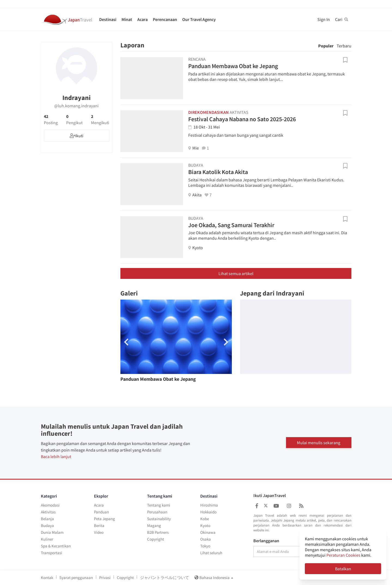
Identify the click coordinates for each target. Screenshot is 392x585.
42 (51, 120)
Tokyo (205, 546)
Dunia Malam (52, 532)
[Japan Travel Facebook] (257, 506)
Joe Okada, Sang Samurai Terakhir (231, 225)
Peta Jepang (104, 519)
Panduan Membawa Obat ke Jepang (233, 66)
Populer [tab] (326, 46)
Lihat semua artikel (236, 273)
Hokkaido (208, 512)
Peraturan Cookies (343, 555)
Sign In (324, 19)
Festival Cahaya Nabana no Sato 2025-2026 (242, 119)
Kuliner (47, 539)
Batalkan (343, 569)
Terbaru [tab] (344, 46)
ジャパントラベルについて (165, 578)
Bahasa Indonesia (214, 578)
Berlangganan (266, 541)
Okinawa (208, 532)
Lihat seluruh (211, 553)
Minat (127, 19)
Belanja (47, 519)
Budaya (47, 525)
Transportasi (51, 553)
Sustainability (159, 519)
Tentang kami (159, 505)
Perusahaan (157, 512)
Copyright (156, 539)
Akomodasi (50, 505)
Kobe (205, 519)
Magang (154, 525)
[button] (226, 342)
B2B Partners (158, 532)
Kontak (47, 578)
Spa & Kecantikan (56, 546)
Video (99, 532)
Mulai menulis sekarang (319, 443)
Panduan (101, 512)
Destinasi (108, 19)
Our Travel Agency (199, 19)
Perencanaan (165, 19)
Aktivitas (48, 512)
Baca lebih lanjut (56, 456)
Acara (142, 19)
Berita (99, 525)
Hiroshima (209, 505)
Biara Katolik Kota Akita (218, 172)
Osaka (206, 539)
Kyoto (205, 525)
